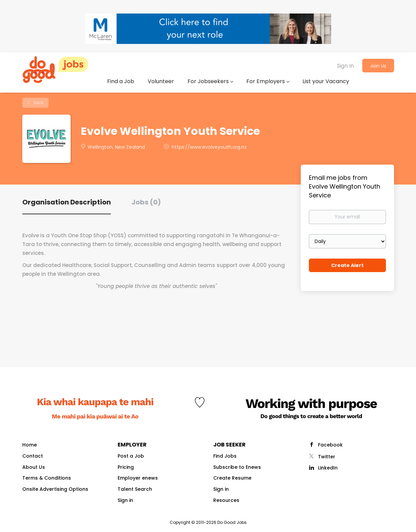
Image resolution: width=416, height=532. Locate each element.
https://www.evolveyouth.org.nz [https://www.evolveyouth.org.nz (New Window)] (209, 147)
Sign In (345, 66)
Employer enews (138, 478)
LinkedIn (328, 468)
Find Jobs (225, 456)
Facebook (330, 445)
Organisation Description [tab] (67, 202)
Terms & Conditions (47, 478)
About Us (34, 467)
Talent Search (135, 489)
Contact (33, 456)
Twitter (327, 457)
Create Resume (232, 478)
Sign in (125, 500)
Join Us (378, 66)
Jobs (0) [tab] (146, 202)
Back (38, 103)
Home (30, 445)
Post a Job (131, 456)
